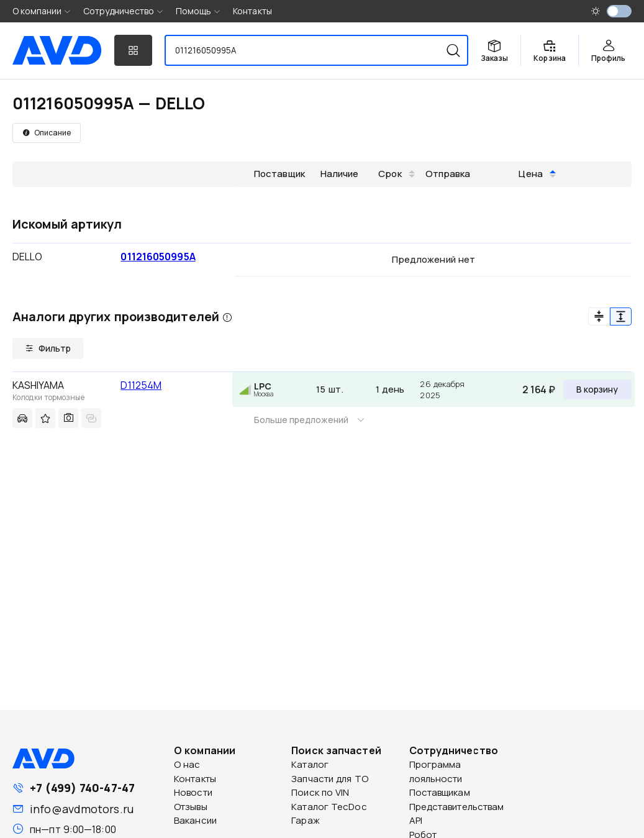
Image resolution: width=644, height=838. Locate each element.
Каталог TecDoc (329, 807)
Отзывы (191, 807)
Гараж (306, 820)
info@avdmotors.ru (82, 809)
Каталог (310, 764)
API (416, 820)
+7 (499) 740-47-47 (82, 788)
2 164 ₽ (539, 389)
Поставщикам (440, 792)
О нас (187, 764)
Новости (193, 792)
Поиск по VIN (320, 792)
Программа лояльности (436, 772)
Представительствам (457, 807)
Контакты (252, 11)
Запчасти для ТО (330, 779)
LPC (263, 386)
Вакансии (195, 820)
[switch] (619, 11)
